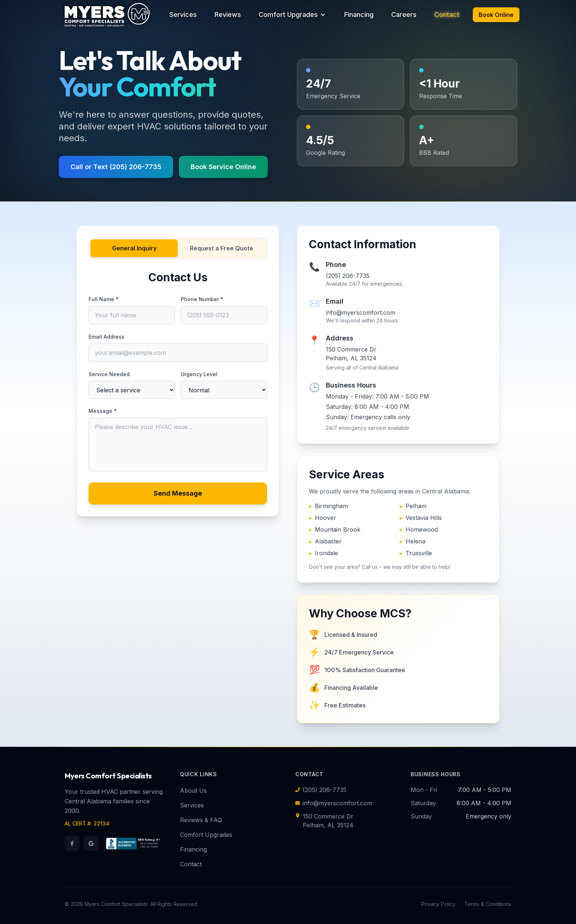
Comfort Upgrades (293, 15)
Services (183, 15)
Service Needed (109, 374)
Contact (447, 15)
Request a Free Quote (222, 248)
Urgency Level (199, 374)
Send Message (178, 493)
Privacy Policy (438, 904)
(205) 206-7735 (347, 276)
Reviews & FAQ (201, 820)
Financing (359, 15)
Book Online (496, 15)
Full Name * (104, 299)
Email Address (107, 337)
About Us (193, 791)
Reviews (228, 15)
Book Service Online (223, 167)
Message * (103, 411)
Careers (404, 15)
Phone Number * (202, 299)
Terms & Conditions (488, 904)
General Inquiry (134, 248)
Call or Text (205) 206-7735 (116, 167)
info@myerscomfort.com (360, 313)
